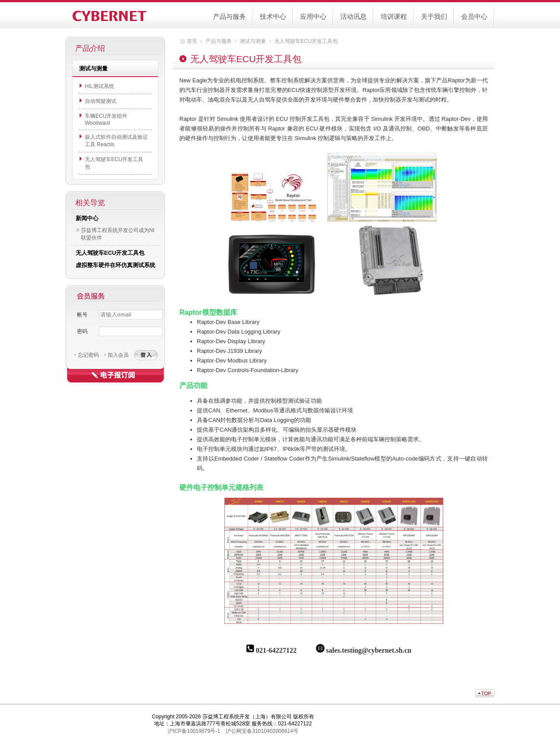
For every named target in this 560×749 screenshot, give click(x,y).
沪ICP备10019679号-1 (194, 731)
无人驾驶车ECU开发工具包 (110, 253)
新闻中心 (87, 218)
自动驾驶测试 (101, 101)
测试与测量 (253, 41)
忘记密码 (88, 355)
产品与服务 (229, 16)
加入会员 (118, 355)
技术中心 (273, 16)
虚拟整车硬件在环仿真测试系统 (115, 265)
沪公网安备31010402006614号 (262, 731)
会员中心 (474, 16)
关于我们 (434, 16)
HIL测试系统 (100, 86)
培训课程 (394, 16)
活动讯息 (353, 16)
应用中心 (313, 16)
